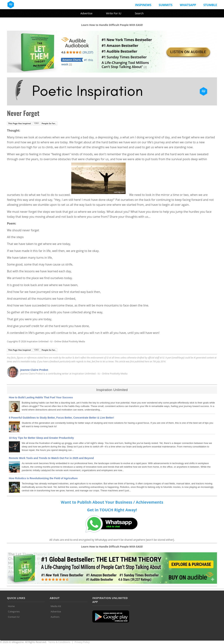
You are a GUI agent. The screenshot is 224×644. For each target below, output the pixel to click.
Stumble (210, 5)
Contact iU (14, 617)
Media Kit (56, 606)
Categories (14, 611)
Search (139, 13)
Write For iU (114, 13)
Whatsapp (188, 5)
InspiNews (143, 5)
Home (11, 606)
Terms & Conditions (59, 642)
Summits (166, 5)
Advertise (86, 13)
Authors (55, 617)
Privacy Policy (82, 642)
